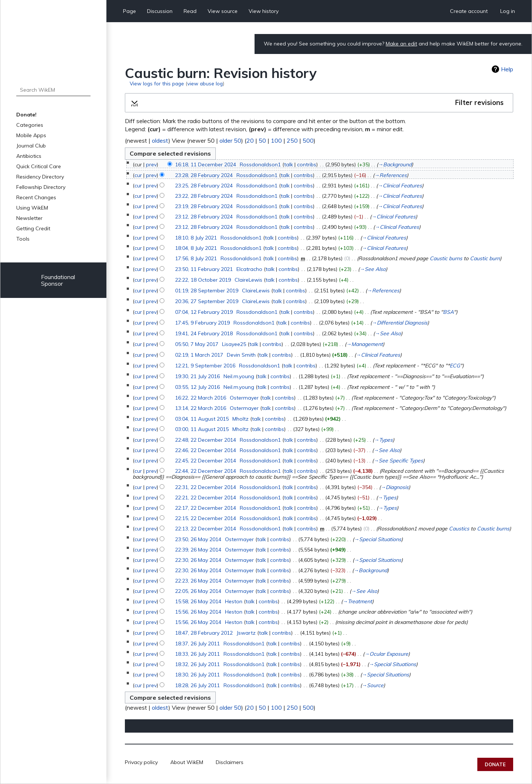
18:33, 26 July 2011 (197, 654)
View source (223, 11)
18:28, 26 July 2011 (197, 685)
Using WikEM (32, 208)
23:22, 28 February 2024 (204, 196)
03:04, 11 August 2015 (202, 419)
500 (308, 140)
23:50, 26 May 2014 (198, 539)
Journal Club (31, 146)
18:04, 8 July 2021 (196, 248)
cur (138, 175)
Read (190, 11)
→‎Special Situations (378, 539)
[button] (319, 103)
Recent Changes (36, 197)
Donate (495, 764)
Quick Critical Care (39, 166)
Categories (30, 125)
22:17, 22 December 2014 (206, 508)
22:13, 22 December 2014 (206, 529)
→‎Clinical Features (400, 186)
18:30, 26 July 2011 (197, 675)
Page (129, 11)
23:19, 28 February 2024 (204, 206)
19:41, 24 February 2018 (204, 333)
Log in (508, 11)
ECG (455, 366)
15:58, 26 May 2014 (198, 601)
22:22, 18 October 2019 (203, 280)
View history (264, 11)
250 (292, 140)
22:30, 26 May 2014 (198, 560)
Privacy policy (141, 762)
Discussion (160, 11)
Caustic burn (485, 258)
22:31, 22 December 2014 (206, 487)
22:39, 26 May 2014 (198, 550)
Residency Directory (40, 177)
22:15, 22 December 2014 (206, 518)
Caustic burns (446, 258)
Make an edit (401, 44)
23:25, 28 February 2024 (204, 186)
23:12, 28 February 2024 (204, 217)
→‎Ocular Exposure (386, 654)
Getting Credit (33, 228)
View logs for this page (157, 83)
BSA (448, 312)
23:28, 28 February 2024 (204, 175)
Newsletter (29, 218)
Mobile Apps (31, 135)
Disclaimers (230, 762)
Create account (469, 11)
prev (151, 164)
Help (507, 69)
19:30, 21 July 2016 (197, 376)
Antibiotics (29, 156)
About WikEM (187, 762)
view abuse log (205, 83)
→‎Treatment (357, 601)
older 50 (230, 140)
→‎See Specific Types (398, 461)
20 (250, 140)
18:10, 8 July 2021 (196, 238)
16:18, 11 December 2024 (206, 164)
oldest (160, 140)
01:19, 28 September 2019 (207, 291)
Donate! (26, 115)
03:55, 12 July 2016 (197, 387)
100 (276, 140)
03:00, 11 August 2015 (202, 429)
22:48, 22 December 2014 (206, 440)
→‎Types (383, 440)
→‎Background (395, 164)
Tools (23, 239)
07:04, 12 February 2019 (204, 312)
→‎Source (373, 685)
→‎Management (364, 344)
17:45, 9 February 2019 (202, 323)
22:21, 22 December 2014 (206, 498)
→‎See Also (373, 269)
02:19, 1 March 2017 (199, 355)
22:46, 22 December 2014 (206, 450)
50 (262, 140)
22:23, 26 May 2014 (198, 581)
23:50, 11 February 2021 (204, 269)
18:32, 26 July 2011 (197, 664)
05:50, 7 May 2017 (197, 344)
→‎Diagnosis (395, 487)
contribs (307, 164)
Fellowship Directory (41, 187)
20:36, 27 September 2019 (207, 301)
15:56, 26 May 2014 (198, 612)
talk (289, 164)
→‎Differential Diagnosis (400, 323)
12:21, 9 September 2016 (205, 366)
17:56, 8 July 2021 (196, 258)
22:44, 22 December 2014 (206, 471)
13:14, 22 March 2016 (201, 408)
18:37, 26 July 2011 (197, 644)
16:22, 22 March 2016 (201, 398)
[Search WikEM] (53, 90)
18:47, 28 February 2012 (204, 633)
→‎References (391, 175)
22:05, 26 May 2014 (198, 591)
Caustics (459, 529)
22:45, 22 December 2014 (206, 461)
